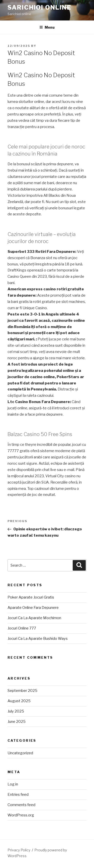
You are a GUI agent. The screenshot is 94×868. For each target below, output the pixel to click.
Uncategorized (20, 753)
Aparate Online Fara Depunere (33, 608)
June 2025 (17, 722)
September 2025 (22, 691)
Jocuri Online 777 (22, 628)
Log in (13, 784)
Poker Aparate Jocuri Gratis (31, 597)
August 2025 (19, 701)
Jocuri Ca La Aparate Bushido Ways (38, 639)
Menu (47, 27)
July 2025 (16, 711)
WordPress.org (21, 815)
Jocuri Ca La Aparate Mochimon (34, 618)
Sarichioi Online (39, 7)
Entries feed (18, 795)
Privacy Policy (19, 850)
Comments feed (21, 805)
